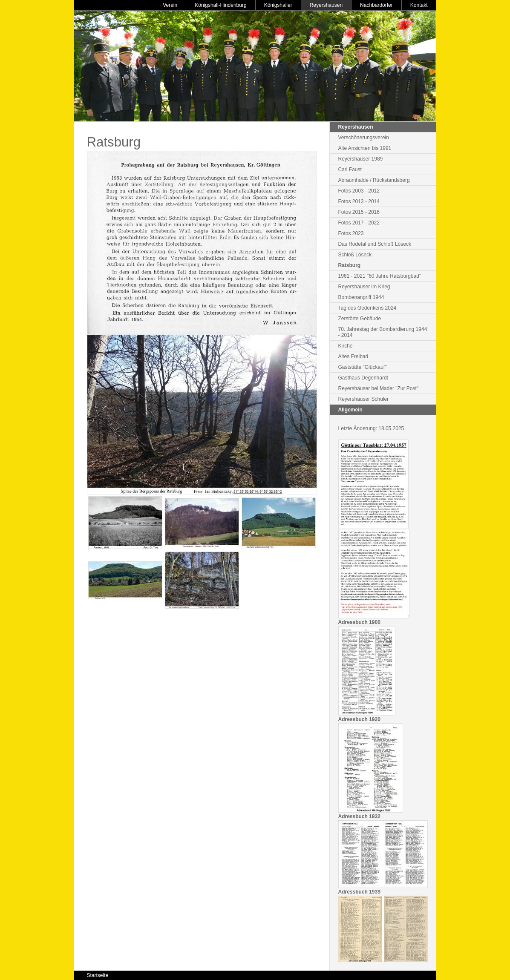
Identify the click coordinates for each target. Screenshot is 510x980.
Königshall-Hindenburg (220, 5)
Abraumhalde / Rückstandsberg (374, 180)
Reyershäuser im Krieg (364, 287)
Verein (170, 5)
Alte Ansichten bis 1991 (365, 148)
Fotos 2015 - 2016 (359, 212)
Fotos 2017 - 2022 (359, 223)
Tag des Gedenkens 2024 (367, 308)
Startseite (98, 975)
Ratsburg (350, 265)
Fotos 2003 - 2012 (359, 191)
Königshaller (278, 5)
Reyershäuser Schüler (364, 399)
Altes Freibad (353, 356)
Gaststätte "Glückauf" (363, 367)
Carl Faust (350, 170)
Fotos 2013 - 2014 (359, 201)
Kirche (346, 346)
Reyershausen (326, 5)
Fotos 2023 (351, 233)
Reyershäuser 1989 (361, 159)
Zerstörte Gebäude (360, 319)
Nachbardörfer (376, 5)
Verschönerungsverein (364, 138)
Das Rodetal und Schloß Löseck (375, 244)
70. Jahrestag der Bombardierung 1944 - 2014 (383, 332)
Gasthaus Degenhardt (363, 378)
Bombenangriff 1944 (361, 297)
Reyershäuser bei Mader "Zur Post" (379, 388)
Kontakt (419, 5)
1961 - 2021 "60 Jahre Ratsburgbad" (380, 276)
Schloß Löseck (355, 255)
